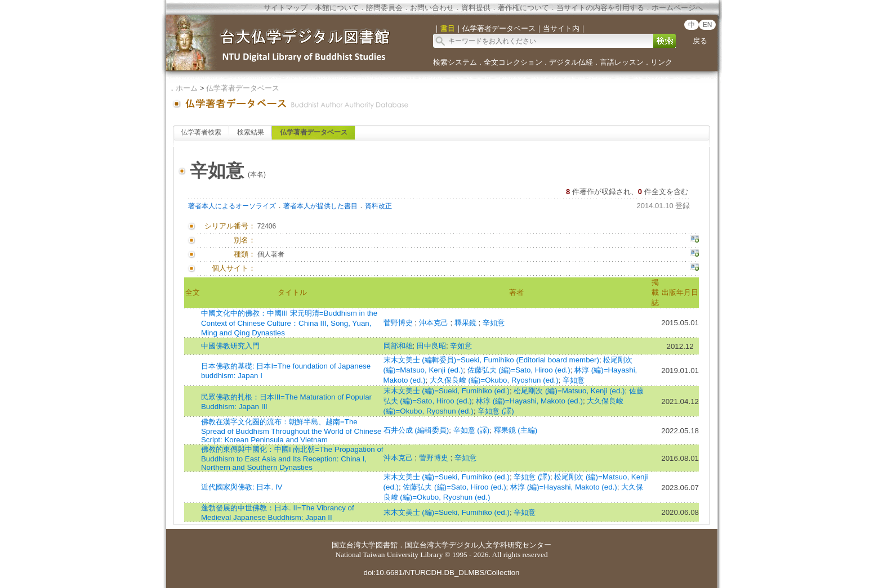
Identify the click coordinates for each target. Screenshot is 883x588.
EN (708, 25)
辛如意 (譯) (496, 411)
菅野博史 (399, 323)
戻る (700, 41)
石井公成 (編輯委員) (416, 430)
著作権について (523, 8)
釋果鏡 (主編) (516, 430)
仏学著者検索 (201, 132)
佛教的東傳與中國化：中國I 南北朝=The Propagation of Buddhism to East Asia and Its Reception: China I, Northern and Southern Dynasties (292, 458)
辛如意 (494, 323)
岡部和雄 (398, 346)
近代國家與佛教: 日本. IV (242, 487)
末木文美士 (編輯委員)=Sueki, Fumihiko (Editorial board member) (491, 360)
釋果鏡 (467, 323)
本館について (337, 8)
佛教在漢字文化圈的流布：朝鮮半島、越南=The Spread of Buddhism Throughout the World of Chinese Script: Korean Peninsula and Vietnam (291, 431)
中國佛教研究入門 (230, 346)
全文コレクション (513, 62)
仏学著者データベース (243, 88)
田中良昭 (431, 346)
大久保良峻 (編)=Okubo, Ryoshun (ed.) (494, 380)
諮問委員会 (384, 8)
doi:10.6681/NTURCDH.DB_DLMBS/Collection (441, 573)
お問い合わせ (432, 8)
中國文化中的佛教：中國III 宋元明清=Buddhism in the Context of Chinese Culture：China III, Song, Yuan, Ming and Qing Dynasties (289, 323)
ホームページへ (677, 8)
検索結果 (251, 132)
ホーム (187, 88)
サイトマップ (286, 8)
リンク (661, 62)
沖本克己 (435, 323)
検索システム (455, 62)
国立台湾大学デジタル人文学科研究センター (478, 545)
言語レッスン (622, 62)
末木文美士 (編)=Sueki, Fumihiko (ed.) (447, 391)
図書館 (387, 545)
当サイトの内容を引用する (600, 8)
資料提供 (476, 8)
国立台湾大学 (354, 545)
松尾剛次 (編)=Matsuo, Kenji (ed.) (569, 391)
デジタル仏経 (571, 62)
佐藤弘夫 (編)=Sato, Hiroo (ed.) (519, 370)
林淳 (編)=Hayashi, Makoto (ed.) (529, 401)
